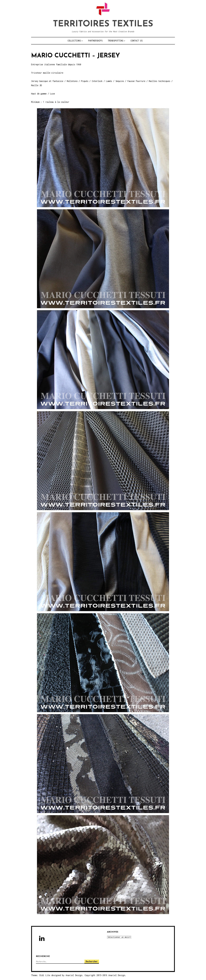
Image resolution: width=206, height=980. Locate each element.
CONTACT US (137, 41)
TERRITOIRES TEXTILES (103, 24)
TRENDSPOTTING (115, 41)
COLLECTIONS (74, 41)
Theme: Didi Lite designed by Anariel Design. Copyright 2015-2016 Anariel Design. (79, 975)
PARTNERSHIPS (95, 41)
